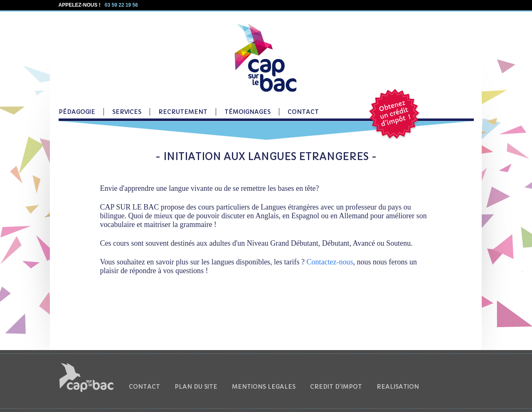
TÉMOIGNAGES (248, 112)
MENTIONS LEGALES (264, 387)
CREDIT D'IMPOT (336, 387)
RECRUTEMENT (183, 112)
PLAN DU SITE (196, 387)
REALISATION (398, 387)
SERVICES (127, 112)
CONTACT (303, 112)
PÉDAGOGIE (77, 112)
